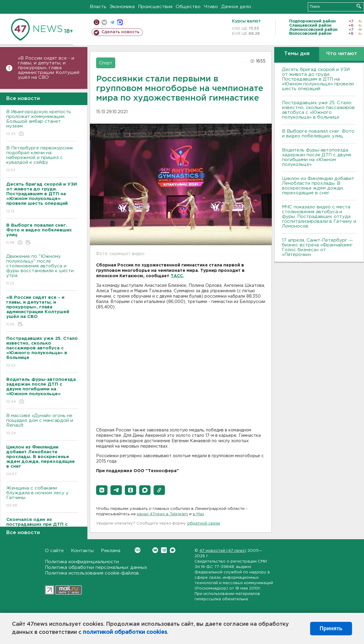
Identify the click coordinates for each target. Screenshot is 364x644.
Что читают (342, 54)
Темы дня (297, 54)
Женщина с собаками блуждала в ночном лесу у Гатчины (42, 497)
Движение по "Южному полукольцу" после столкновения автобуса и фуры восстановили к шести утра (42, 270)
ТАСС (177, 276)
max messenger (120, 22)
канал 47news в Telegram (162, 514)
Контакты (82, 551)
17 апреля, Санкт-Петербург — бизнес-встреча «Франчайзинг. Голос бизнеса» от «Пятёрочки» (318, 247)
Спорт (106, 63)
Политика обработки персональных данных (96, 568)
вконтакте (104, 22)
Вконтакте (138, 550)
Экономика (122, 7)
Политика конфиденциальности (82, 562)
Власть (98, 7)
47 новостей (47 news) (223, 551)
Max (173, 550)
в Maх (198, 514)
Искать (359, 6)
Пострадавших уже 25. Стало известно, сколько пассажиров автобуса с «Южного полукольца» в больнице (318, 110)
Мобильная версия (97, 22)
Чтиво (211, 7)
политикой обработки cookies (125, 632)
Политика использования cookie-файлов (92, 573)
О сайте (54, 551)
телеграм (112, 22)
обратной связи (204, 523)
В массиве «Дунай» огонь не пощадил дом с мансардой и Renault (42, 425)
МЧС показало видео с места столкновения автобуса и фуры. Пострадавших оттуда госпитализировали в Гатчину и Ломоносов (319, 217)
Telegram (164, 550)
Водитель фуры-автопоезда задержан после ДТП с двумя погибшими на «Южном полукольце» (317, 157)
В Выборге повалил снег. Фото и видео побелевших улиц (318, 134)
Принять (331, 628)
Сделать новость (120, 32)
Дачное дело (236, 7)
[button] (102, 490)
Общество (188, 7)
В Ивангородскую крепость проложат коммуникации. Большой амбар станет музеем (42, 123)
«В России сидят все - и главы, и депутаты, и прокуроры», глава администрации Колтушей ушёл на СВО (49, 68)
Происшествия (155, 7)
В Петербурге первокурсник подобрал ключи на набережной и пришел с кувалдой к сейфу (42, 159)
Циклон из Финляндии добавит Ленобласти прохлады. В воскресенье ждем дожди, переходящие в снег (318, 186)
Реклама (111, 551)
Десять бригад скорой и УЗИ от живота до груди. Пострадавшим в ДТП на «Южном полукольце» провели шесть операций (318, 79)
